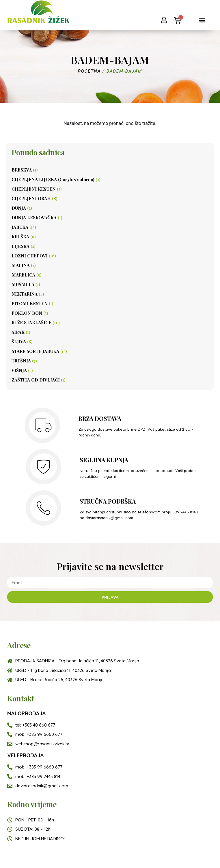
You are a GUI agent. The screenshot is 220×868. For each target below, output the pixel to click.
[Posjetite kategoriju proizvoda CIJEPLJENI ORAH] (110, 198)
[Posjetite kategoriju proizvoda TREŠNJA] (110, 361)
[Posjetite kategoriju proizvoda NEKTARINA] (110, 294)
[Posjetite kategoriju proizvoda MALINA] (110, 265)
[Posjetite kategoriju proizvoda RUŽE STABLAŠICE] (110, 322)
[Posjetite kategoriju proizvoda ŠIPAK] (110, 332)
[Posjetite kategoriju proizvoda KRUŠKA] (110, 236)
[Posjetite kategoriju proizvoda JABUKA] (110, 227)
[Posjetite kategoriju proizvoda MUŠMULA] (110, 284)
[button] (202, 20)
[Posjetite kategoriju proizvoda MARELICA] (110, 275)
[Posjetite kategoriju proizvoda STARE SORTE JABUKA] (110, 351)
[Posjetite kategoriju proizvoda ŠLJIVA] (110, 341)
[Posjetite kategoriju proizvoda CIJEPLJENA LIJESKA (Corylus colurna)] (110, 179)
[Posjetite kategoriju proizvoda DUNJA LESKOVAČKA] (110, 217)
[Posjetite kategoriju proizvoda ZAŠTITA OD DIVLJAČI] (110, 380)
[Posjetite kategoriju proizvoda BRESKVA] (110, 170)
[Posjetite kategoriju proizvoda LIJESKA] (110, 246)
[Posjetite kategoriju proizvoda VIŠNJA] (110, 370)
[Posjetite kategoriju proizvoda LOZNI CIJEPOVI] (110, 256)
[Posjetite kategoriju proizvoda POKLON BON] (110, 313)
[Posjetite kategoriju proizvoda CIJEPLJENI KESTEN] (110, 189)
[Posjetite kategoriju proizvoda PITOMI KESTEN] (110, 303)
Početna (90, 71)
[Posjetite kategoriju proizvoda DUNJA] (110, 208)
